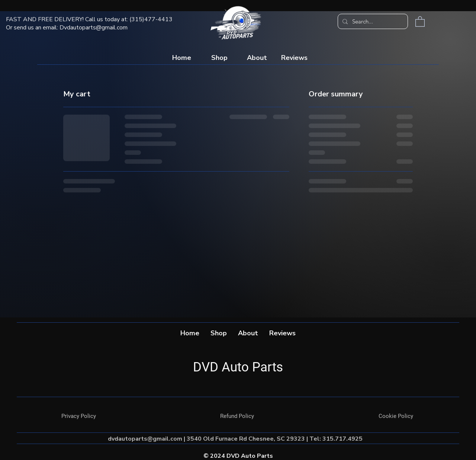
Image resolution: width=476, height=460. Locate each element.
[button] (420, 21)
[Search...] (372, 21)
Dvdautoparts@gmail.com (94, 28)
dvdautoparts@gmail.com (145, 439)
